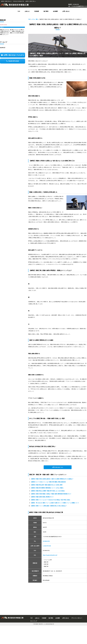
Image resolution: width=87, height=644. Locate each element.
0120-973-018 (47, 546)
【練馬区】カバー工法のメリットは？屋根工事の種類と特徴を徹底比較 (48, 482)
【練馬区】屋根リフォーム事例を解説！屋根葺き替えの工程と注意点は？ (49, 506)
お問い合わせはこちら (58, 467)
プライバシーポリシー (77, 618)
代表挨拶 (44, 618)
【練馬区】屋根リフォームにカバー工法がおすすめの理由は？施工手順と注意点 (50, 500)
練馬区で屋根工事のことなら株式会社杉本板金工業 (45, 624)
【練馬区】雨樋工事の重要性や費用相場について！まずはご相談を (47, 488)
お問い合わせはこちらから (13, 55)
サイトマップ (34, 621)
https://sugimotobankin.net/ (50, 555)
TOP (29, 19)
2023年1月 (3, 48)
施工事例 (51, 618)
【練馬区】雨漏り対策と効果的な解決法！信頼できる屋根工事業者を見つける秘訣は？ (52, 479)
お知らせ (2, 27)
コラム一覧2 (35, 19)
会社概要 (58, 618)
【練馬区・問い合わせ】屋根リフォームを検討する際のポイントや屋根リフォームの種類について (55, 503)
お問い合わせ (66, 618)
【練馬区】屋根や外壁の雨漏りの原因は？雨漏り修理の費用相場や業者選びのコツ (51, 494)
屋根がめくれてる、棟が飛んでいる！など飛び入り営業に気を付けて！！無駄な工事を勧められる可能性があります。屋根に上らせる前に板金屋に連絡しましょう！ (12, 32)
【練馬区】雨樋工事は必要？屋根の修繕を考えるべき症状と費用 (46, 485)
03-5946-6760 (46, 541)
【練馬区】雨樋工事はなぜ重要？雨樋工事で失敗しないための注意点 (48, 491)
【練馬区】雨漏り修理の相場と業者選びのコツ (42, 497)
